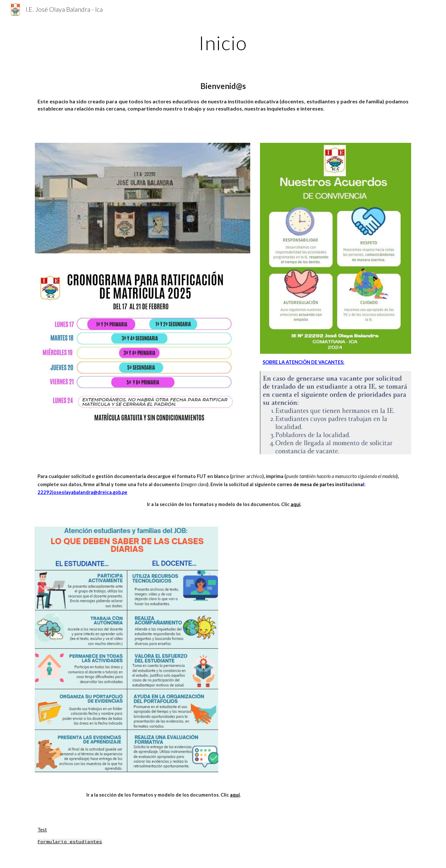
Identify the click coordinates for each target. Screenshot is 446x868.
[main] (223, 43)
